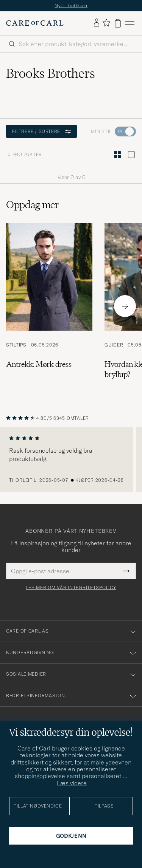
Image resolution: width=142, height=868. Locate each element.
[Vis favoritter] (106, 23)
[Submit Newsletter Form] (126, 571)
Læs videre (72, 783)
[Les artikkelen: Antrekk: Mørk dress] (49, 306)
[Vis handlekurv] (118, 23)
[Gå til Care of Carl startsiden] (35, 23)
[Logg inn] (97, 23)
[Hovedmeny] (130, 23)
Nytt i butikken (71, 5)
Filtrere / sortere (41, 131)
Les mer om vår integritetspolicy (71, 588)
